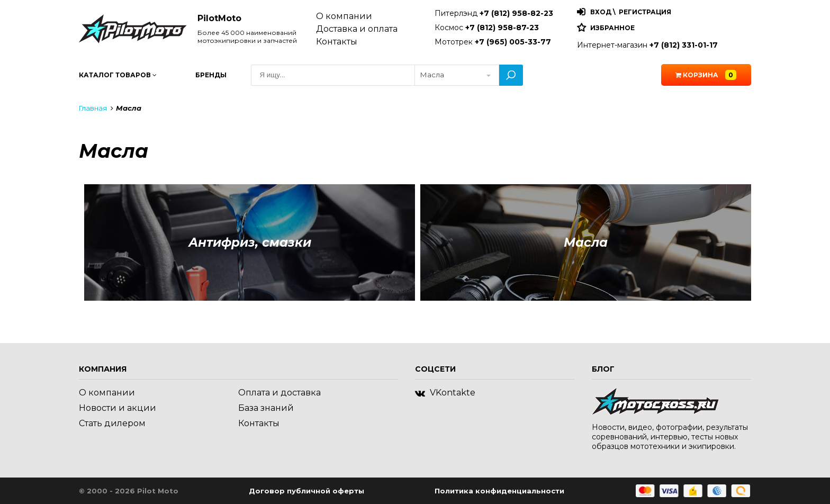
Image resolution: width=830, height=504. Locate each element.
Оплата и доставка (279, 393)
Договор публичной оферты (306, 491)
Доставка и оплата (357, 29)
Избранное (612, 28)
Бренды (211, 75)
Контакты (337, 42)
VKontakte (445, 393)
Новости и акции (118, 408)
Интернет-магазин (647, 45)
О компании (344, 16)
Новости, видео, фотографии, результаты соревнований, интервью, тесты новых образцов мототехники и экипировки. (670, 437)
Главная (93, 108)
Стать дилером (112, 423)
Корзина (706, 75)
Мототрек (493, 42)
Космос (487, 28)
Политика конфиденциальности (499, 491)
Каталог (118, 75)
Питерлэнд (494, 13)
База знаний (266, 408)
